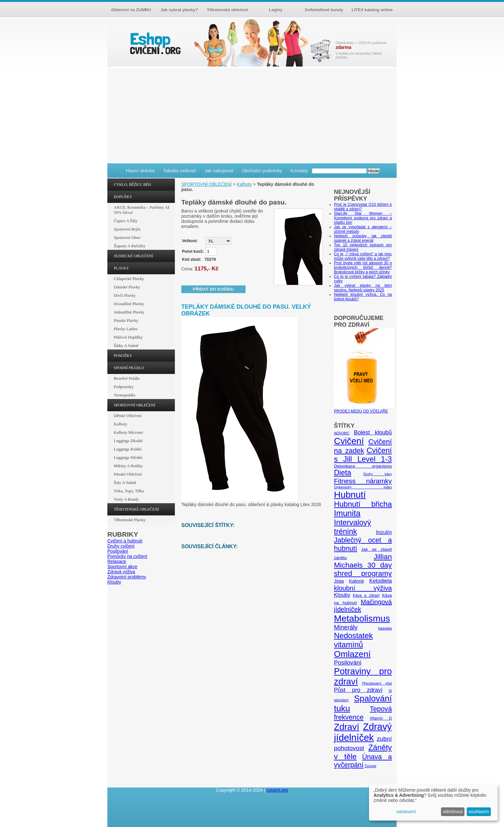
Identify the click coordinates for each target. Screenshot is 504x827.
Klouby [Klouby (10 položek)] (342, 595)
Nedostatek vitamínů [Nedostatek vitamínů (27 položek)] (353, 640)
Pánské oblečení (128, 474)
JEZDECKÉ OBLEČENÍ (133, 256)
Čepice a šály (126, 221)
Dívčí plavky (125, 295)
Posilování (118, 551)
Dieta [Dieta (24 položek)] (343, 473)
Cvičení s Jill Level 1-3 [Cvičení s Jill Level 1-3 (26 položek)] (363, 455)
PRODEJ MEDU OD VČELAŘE (364, 409)
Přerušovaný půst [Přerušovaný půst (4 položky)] (377, 683)
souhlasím (479, 812)
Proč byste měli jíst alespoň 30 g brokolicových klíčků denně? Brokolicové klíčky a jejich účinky (363, 268)
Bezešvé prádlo (127, 378)
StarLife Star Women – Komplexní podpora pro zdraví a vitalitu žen (363, 218)
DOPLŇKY (123, 197)
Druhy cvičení (121, 546)
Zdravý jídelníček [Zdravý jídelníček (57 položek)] (363, 732)
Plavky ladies (126, 329)
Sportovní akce (122, 567)
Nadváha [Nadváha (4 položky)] (385, 628)
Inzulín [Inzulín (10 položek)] (384, 532)
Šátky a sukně (126, 345)
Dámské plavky (127, 287)
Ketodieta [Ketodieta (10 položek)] (381, 581)
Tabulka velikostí (180, 171)
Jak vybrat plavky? (179, 10)
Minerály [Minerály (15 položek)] (346, 627)
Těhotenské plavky (130, 520)
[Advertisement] (252, 115)
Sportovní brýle (127, 229)
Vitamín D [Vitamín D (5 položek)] (381, 718)
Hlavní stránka (140, 171)
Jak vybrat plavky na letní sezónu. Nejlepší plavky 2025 (363, 288)
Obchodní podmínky (262, 171)
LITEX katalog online (372, 10)
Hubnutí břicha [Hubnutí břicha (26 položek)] (363, 504)
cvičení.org (155, 43)
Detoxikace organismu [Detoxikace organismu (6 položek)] (363, 466)
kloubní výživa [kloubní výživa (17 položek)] (363, 588)
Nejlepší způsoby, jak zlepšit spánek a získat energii (363, 238)
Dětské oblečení (128, 416)
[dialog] (433, 802)
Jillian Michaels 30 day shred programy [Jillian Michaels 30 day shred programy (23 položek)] (363, 565)
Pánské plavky (126, 320)
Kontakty (299, 171)
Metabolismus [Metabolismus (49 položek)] (362, 618)
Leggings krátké (128, 449)
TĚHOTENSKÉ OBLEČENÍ (136, 509)
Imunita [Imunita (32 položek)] (347, 513)
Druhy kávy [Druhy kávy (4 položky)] (378, 474)
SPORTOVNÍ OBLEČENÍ (135, 405)
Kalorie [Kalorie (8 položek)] (357, 581)
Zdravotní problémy (127, 577)
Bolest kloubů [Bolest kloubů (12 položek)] (373, 432)
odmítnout (453, 812)
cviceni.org (277, 790)
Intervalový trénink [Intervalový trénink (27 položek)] (352, 527)
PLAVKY (121, 268)
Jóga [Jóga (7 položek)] (339, 581)
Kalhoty (121, 424)
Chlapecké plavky (129, 279)
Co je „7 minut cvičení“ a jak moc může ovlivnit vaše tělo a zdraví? (363, 256)
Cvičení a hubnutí (125, 541)
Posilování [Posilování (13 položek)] (348, 663)
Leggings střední (128, 457)
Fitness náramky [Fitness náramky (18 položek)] (363, 481)
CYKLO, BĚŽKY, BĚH (132, 185)
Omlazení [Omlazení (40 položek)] (352, 654)
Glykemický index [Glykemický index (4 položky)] (363, 487)
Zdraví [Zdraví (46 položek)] (347, 727)
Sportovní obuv (127, 237)
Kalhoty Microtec (129, 432)
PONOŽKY (123, 356)
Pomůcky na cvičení (127, 556)
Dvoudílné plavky (129, 304)
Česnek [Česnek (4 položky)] (370, 766)
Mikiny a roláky (128, 466)
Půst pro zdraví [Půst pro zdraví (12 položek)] (358, 690)
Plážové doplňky (128, 337)
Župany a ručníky (130, 246)
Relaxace (117, 561)
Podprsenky (124, 387)
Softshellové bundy (324, 10)
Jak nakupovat (219, 171)
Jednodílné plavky (129, 312)
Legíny (276, 10)
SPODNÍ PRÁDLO (129, 368)
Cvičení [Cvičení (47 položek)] (349, 441)
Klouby (114, 582)
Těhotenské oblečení (228, 10)
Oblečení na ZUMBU (131, 10)
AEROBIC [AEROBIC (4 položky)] (342, 433)
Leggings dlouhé (128, 441)
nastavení (406, 812)
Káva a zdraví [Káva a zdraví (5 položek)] (366, 595)
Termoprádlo (125, 395)
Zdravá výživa (121, 572)
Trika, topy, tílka (129, 491)
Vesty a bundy (126, 499)
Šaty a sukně (125, 482)
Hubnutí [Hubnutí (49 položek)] (350, 495)
